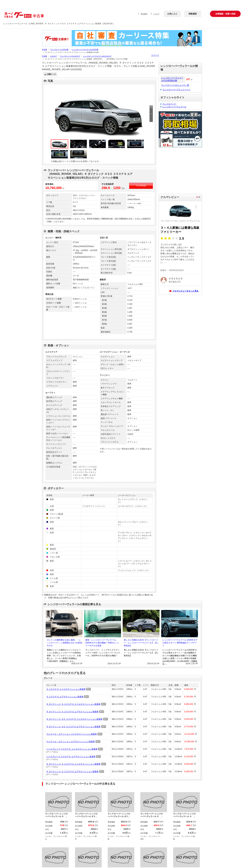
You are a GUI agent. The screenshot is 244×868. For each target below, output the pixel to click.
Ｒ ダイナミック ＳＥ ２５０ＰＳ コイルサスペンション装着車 (74, 719)
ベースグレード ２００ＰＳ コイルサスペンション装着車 (72, 749)
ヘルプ (156, 14)
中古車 (44, 49)
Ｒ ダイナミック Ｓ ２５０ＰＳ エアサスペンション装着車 (72, 712)
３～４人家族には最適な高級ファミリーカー (180, 230)
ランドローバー (169, 104)
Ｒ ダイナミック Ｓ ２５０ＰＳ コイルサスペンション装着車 (73, 704)
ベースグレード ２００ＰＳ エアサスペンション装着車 (71, 757)
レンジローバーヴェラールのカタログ (97, 56)
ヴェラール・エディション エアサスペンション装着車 (71, 742)
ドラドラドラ (176, 279)
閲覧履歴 (193, 14)
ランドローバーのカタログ (70, 56)
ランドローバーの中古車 (59, 49)
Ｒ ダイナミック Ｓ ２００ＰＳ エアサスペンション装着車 (72, 772)
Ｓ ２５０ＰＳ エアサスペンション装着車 (65, 697)
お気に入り (172, 14)
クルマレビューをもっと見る (185, 291)
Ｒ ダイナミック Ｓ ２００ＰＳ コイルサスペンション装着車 (73, 764)
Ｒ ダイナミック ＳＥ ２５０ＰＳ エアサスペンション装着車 (73, 727)
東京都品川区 (175, 282)
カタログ (53, 56)
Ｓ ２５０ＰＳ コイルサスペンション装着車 (66, 689)
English (144, 14)
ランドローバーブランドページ (176, 90)
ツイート (155, 55)
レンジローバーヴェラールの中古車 (85, 49)
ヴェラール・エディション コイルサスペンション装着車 (72, 734)
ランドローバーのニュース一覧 (175, 85)
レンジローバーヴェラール (174, 107)
